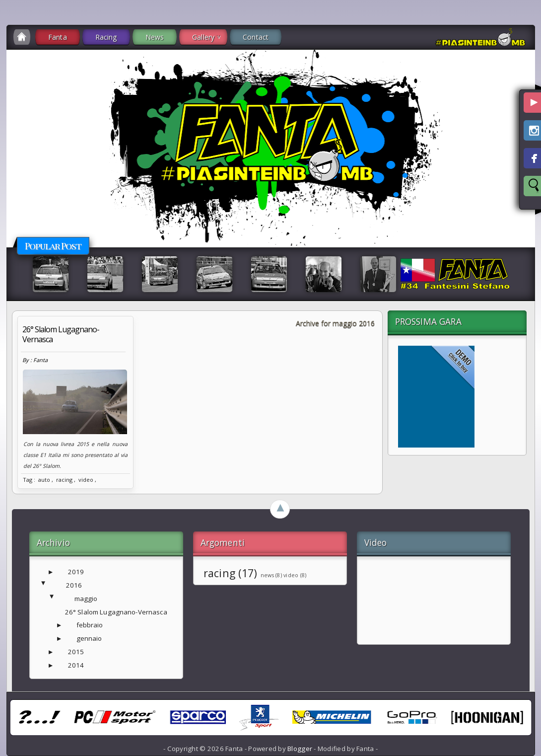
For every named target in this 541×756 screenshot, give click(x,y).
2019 (76, 572)
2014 (76, 665)
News (155, 37)
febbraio (90, 625)
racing (64, 480)
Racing (106, 37)
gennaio (89, 638)
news (267, 575)
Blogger (300, 749)
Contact (256, 37)
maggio (86, 599)
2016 (74, 585)
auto (44, 480)
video (86, 480)
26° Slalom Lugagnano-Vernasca (61, 334)
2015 (76, 652)
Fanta (58, 37)
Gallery (203, 37)
